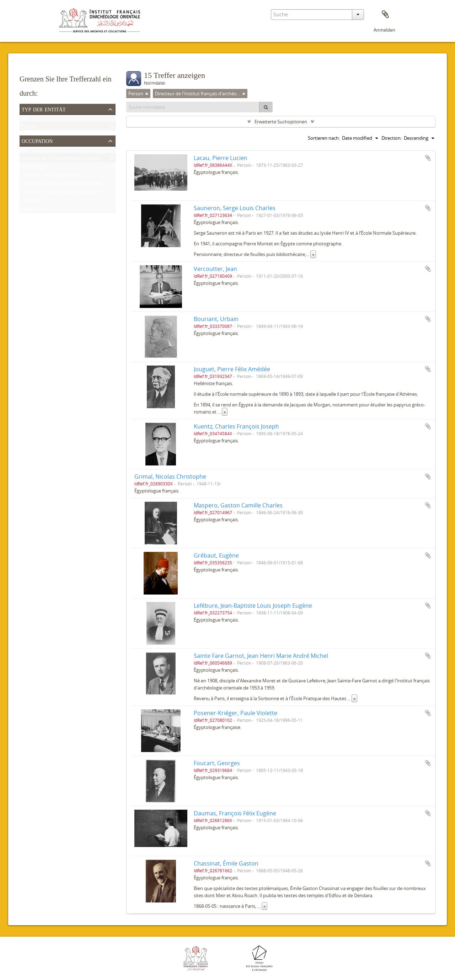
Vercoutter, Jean (215, 269)
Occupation (37, 140)
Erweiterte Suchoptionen (281, 122)
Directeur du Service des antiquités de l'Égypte (70, 185)
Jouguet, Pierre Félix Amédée (232, 369)
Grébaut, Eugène (216, 555)
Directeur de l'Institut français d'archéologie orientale (77, 159)
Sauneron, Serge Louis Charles (235, 208)
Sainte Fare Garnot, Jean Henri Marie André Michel (261, 656)
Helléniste (31, 202)
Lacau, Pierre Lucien (221, 158)
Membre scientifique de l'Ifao (52, 176)
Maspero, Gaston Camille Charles (238, 505)
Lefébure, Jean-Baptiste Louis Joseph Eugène (253, 606)
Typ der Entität (44, 109)
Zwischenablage (385, 15)
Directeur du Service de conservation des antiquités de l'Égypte (87, 193)
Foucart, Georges (217, 763)
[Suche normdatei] (193, 107)
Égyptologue (34, 168)
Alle (25, 119)
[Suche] (266, 107)
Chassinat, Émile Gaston (226, 863)
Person (28, 128)
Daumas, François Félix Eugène (235, 813)
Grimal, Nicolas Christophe (170, 476)
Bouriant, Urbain (216, 319)
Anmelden (384, 30)
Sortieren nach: (324, 138)
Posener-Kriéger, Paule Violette (235, 713)
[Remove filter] (147, 94)
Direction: (392, 138)
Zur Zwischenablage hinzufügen (428, 158)
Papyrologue (34, 211)
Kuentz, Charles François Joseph (236, 426)
